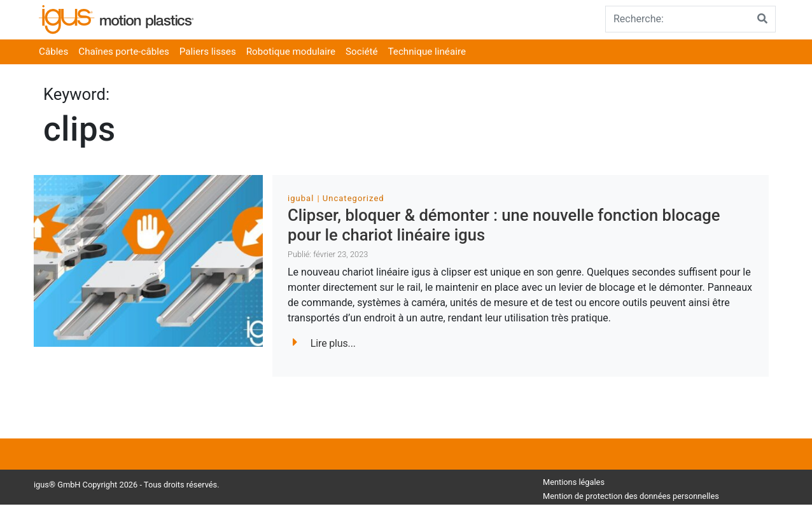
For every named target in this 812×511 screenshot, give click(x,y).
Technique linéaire (427, 52)
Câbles (53, 52)
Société (361, 52)
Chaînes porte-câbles (124, 52)
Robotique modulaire (291, 52)
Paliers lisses (208, 52)
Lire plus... (324, 343)
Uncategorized (353, 198)
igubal (301, 198)
